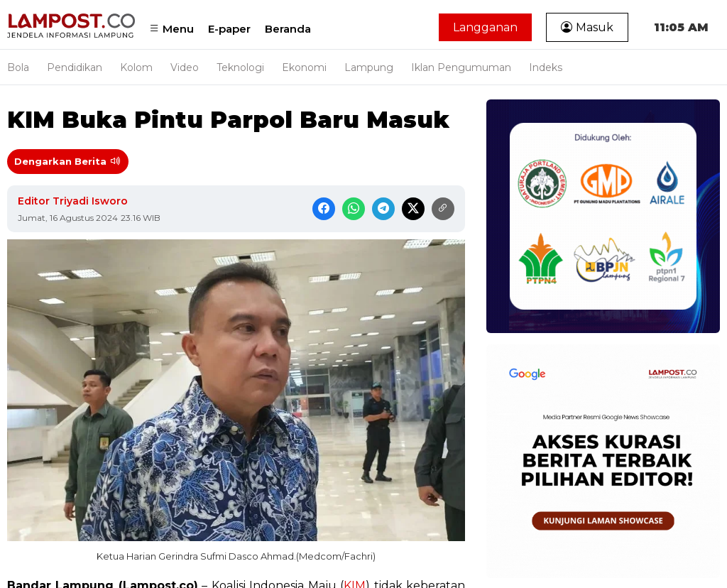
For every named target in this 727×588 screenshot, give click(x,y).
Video (185, 67)
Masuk (587, 27)
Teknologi (240, 67)
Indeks (546, 67)
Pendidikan (75, 67)
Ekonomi (304, 67)
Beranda (288, 29)
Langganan (485, 27)
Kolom (136, 67)
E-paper (229, 29)
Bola (18, 67)
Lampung (369, 67)
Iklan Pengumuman (461, 67)
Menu (171, 29)
